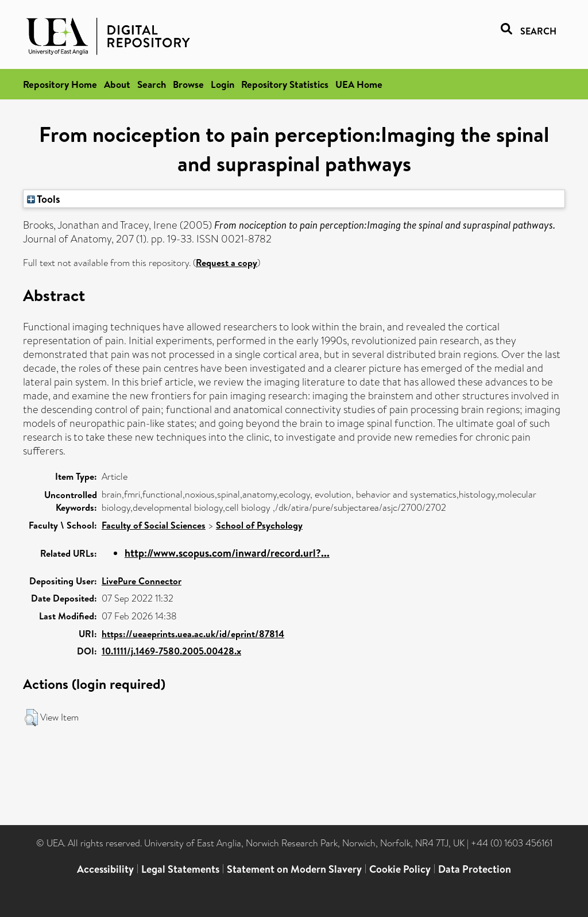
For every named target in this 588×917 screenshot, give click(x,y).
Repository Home (60, 84)
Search (152, 84)
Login (223, 84)
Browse (188, 84)
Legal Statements (180, 869)
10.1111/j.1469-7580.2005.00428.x (171, 651)
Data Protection (475, 869)
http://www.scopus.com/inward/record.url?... (227, 553)
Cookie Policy (400, 869)
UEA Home (359, 84)
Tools (44, 199)
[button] (31, 718)
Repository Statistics (285, 84)
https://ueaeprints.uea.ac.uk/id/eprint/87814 (193, 634)
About (117, 84)
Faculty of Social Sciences (154, 525)
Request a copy (227, 263)
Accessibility (105, 869)
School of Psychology (259, 525)
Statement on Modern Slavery (294, 869)
